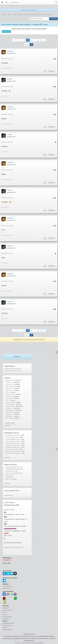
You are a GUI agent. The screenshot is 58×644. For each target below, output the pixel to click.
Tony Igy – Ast (9, 384)
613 (38, 40)
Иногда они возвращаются (13, 443)
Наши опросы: (10, 503)
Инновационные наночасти (13, 445)
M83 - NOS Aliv (10, 386)
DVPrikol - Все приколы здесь (13, 369)
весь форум (7, 483)
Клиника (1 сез (10, 388)
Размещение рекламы (8, 623)
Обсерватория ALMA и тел (13, 435)
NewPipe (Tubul (10, 380)
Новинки (7, 378)
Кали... (8, 392)
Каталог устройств (7, 610)
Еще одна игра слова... (12, 471)
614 (42, 40)
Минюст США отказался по (13, 453)
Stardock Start (10, 396)
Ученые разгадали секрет (13, 439)
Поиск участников (7, 617)
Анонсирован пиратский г (13, 447)
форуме (14, 465)
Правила (5, 628)
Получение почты (7, 586)
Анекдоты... (9, 408)
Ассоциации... (10, 477)
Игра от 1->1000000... (12, 479)
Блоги (4, 612)
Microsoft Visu (9, 412)
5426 (3, 198)
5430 (3, 309)
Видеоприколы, (10, 410)
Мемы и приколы (10, 406)
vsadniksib (10, 51)
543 (28, 40)
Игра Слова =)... (10, 475)
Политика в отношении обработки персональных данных (29, 643)
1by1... (8, 400)
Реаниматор (6, 608)
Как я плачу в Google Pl (12, 449)
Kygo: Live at (9, 390)
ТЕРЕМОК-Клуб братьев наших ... (15, 469)
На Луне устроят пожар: (13, 437)
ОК (31, 45)
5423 (3, 114)
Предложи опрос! (18, 547)
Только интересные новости (13, 371)
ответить (52, 71)
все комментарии (9, 495)
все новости (7, 457)
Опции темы (6, 31)
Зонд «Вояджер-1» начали (13, 441)
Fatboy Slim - (9, 382)
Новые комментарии (12, 491)
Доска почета (6, 619)
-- (21, 40)
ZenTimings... (9, 416)
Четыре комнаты (10, 404)
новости (16, 433)
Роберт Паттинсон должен (13, 451)
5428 (3, 253)
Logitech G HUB (10, 402)
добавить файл (10, 423)
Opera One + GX (10, 394)
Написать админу (7, 625)
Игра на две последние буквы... (14, 473)
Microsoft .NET (10, 414)
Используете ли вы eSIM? (28, 10)
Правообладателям (8, 630)
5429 (3, 281)
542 (24, 40)
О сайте (5, 615)
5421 (3, 59)
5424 (3, 142)
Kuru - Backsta (10, 418)
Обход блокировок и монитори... (15, 467)
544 (32, 40)
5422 (3, 87)
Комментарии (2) (9, 547)
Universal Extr (9, 398)
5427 (3, 226)
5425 (3, 170)
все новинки (7, 426)
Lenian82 (10, 79)
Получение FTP (7, 588)
